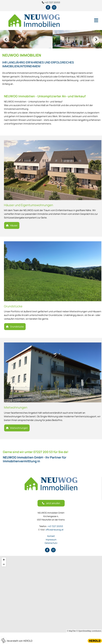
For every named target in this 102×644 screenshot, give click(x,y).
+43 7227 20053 (52, 2)
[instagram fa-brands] (54, 7)
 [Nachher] (96, 39)
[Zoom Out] (4, 564)
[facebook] (48, 7)
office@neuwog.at (51, 530)
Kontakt (51, 536)
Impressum (51, 540)
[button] (85, 21)
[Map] (51, 594)
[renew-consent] (3, 641)
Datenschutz (51, 543)
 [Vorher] (6, 39)
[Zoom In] (4, 560)
